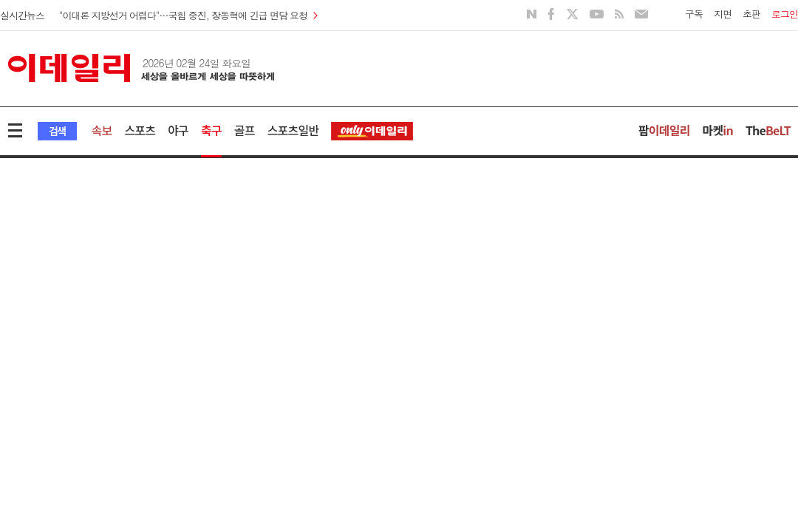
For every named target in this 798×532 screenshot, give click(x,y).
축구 (211, 130)
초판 (751, 14)
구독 (694, 14)
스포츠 (140, 130)
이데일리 (141, 68)
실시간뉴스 (22, 15)
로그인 (785, 14)
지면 (723, 14)
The (768, 130)
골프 (245, 130)
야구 (178, 130)
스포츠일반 (293, 130)
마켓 (718, 130)
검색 (57, 131)
